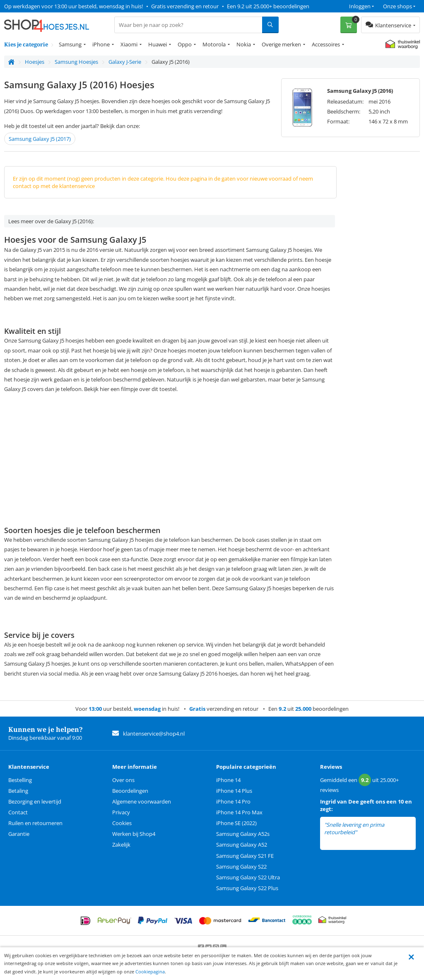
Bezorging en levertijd (35, 801)
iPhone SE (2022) (236, 823)
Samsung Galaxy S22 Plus (247, 888)
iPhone (101, 44)
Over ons (123, 780)
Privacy (121, 812)
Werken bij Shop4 (134, 834)
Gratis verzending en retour (185, 6)
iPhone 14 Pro (233, 801)
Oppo (185, 44)
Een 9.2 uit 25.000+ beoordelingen (268, 6)
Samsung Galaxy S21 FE (245, 856)
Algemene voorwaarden (142, 801)
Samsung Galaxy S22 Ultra (248, 877)
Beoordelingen (130, 791)
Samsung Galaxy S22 (241, 867)
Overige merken (281, 44)
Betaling (18, 791)
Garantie (19, 834)
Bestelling (20, 780)
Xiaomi (129, 44)
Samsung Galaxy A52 (242, 845)
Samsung (70, 44)
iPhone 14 (228, 780)
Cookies (122, 823)
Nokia (244, 44)
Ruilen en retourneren (35, 823)
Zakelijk (121, 845)
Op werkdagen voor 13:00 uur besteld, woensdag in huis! (73, 6)
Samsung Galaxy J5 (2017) (40, 139)
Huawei (158, 44)
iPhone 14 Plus (234, 791)
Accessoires (326, 44)
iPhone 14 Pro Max (239, 812)
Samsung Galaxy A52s (243, 834)
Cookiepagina (150, 972)
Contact (18, 812)
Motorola (214, 44)
